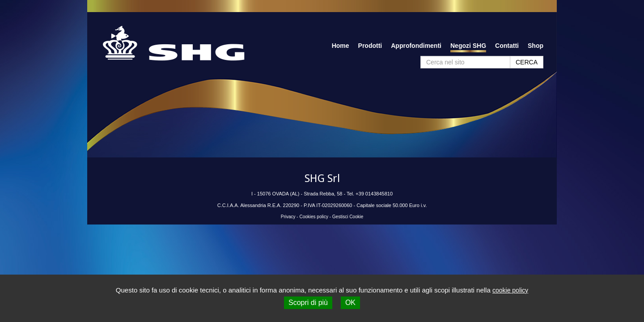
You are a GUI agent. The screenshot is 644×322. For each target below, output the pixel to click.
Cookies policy (314, 217)
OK (350, 303)
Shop (536, 46)
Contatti (507, 46)
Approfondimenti (416, 46)
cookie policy (510, 290)
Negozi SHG (468, 46)
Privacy (288, 217)
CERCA (527, 62)
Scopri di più (308, 303)
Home (341, 46)
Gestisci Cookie (348, 217)
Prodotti (370, 46)
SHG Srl (322, 178)
